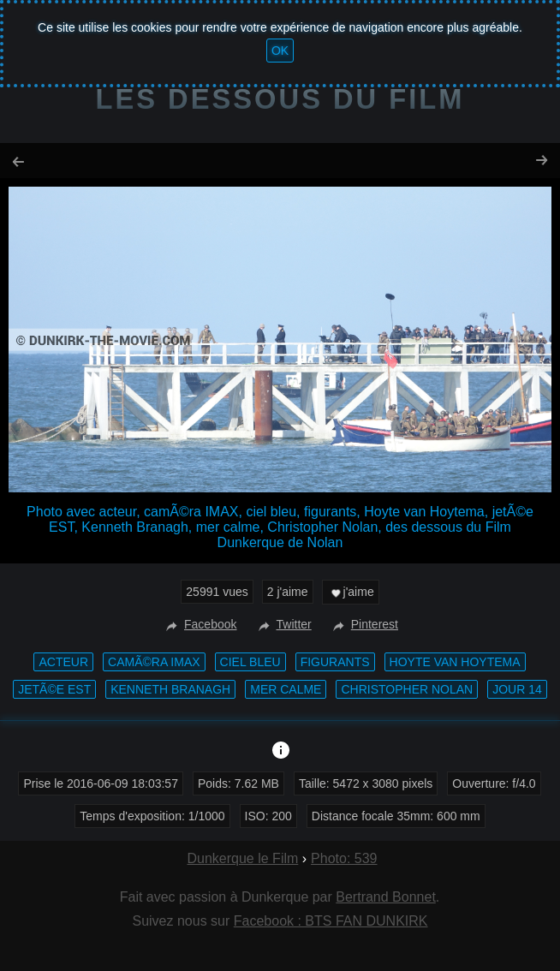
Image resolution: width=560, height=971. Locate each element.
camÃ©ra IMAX (154, 662)
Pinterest (363, 624)
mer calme (286, 689)
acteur (63, 662)
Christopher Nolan (407, 689)
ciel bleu (250, 662)
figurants (335, 662)
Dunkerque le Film (242, 858)
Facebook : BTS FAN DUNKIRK (331, 921)
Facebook (199, 624)
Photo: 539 (344, 858)
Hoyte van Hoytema (455, 662)
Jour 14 (517, 689)
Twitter (283, 624)
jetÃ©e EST (54, 689)
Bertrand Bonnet (386, 897)
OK (280, 51)
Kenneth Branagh (170, 689)
